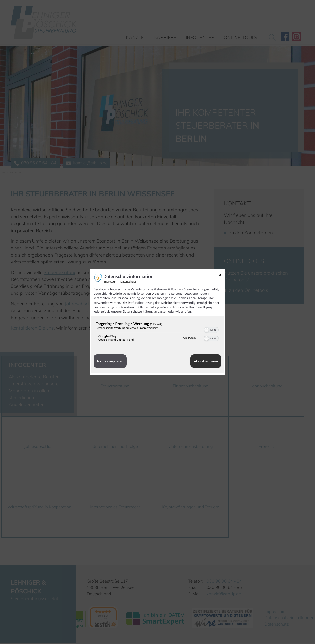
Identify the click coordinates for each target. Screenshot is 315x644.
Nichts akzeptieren (110, 361)
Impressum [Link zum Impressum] (110, 282)
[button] (206, 330)
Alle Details (189, 338)
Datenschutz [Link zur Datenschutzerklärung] (128, 282)
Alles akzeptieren (206, 361)
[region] (157, 333)
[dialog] (157, 322)
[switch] (211, 329)
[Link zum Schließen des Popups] (222, 276)
